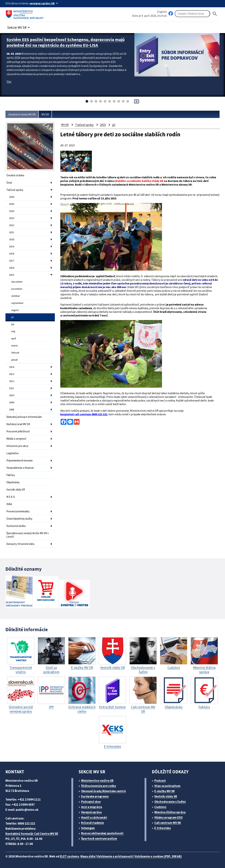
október (16, 296)
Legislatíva (12, 453)
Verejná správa (91, 812)
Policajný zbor (91, 802)
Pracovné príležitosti (18, 431)
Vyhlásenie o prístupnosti (115, 856)
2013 (12, 374)
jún (13, 324)
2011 (12, 388)
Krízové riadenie (93, 823)
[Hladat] (215, 14)
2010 (12, 395)
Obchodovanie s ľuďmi (170, 802)
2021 (12, 232)
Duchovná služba (16, 526)
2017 (12, 261)
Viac (9, 81)
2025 (12, 204)
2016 (12, 268)
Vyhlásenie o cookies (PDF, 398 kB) (158, 856)
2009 (12, 402)
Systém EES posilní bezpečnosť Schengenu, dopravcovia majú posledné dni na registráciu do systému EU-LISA (66, 42)
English (162, 12)
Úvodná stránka (15, 175)
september (17, 303)
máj (13, 331)
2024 (12, 211)
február (15, 353)
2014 (12, 367)
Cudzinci (160, 807)
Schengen (88, 828)
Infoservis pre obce (17, 446)
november (17, 289)
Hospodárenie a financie (20, 468)
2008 (12, 409)
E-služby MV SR (165, 791)
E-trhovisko (163, 828)
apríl (14, 338)
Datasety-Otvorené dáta (20, 544)
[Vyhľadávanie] (192, 14)
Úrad (9, 183)
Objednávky (13, 482)
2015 (12, 275)
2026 (12, 197)
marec (15, 345)
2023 (12, 218)
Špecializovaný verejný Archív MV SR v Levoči (28, 535)
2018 (12, 254)
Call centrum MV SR (168, 823)
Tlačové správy (15, 190)
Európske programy (95, 796)
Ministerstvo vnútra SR (97, 781)
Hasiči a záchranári (94, 817)
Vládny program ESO (169, 817)
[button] (19, 26)
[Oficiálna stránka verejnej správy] (44, 3)
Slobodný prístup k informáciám (24, 417)
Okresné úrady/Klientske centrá (103, 791)
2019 (12, 246)
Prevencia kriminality (18, 511)
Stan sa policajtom (167, 786)
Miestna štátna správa (170, 812)
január (15, 360)
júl (12, 317)
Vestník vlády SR (16, 490)
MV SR (45, 114)
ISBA (9, 504)
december (17, 282)
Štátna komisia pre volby (99, 786)
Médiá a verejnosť (16, 439)
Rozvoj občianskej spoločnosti (102, 833)
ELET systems (69, 856)
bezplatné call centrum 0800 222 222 (84, 414)
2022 (12, 225)
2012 (12, 381)
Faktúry (11, 475)
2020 (12, 239)
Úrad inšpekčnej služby (19, 519)
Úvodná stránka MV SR (22, 114)
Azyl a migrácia (92, 807)
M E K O (11, 497)
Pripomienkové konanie (20, 460)
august (15, 310)
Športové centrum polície (99, 839)
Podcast (160, 781)
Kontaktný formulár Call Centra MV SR (32, 834)
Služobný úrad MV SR (18, 424)
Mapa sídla (88, 856)
